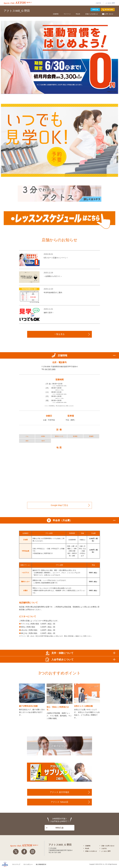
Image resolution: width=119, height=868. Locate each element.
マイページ (67, 14)
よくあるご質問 (110, 3)
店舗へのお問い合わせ (108, 846)
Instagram (33, 852)
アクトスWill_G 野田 (17, 11)
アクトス (18, 3)
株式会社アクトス (5, 864)
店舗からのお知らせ (92, 14)
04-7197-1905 (50, 369)
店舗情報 (56, 14)
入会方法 (98, 3)
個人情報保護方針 (41, 864)
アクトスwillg (24, 845)
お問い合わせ (109, 14)
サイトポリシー (28, 864)
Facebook (24, 852)
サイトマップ (16, 864)
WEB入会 (95, 9)
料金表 (78, 14)
